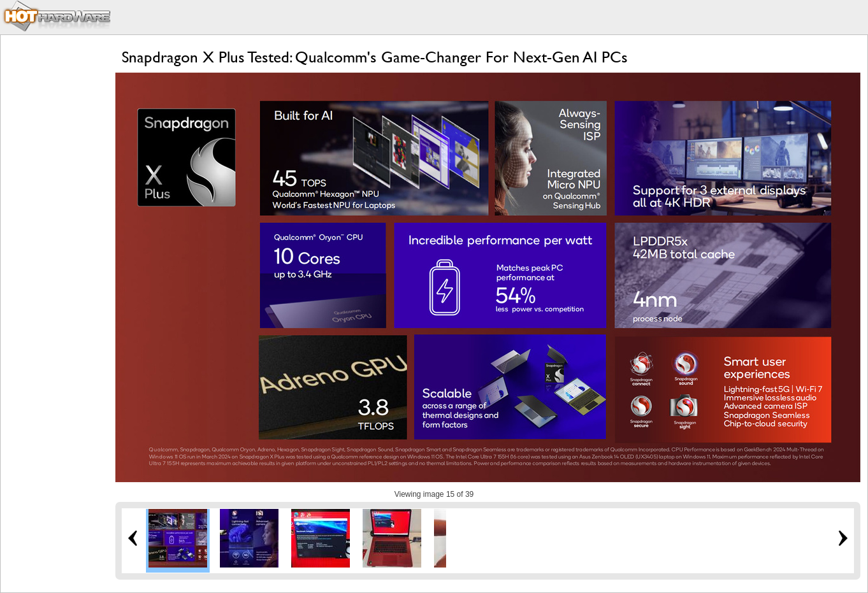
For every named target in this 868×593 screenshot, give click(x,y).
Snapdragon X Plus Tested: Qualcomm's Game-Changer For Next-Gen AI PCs (375, 57)
